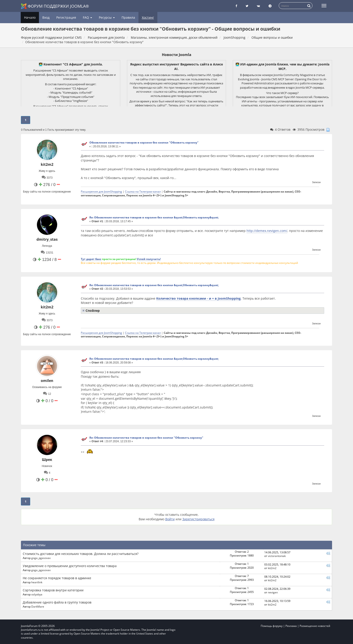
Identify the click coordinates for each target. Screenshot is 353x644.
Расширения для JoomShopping (101, 191)
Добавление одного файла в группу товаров (57, 602)
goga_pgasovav (41, 558)
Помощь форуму (272, 626)
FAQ (87, 17)
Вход (46, 17)
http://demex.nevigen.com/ (267, 231)
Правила (128, 17)
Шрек (47, 460)
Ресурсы (107, 17)
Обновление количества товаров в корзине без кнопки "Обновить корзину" (144, 142)
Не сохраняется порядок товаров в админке (57, 578)
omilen (47, 381)
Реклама (291, 626)
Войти (170, 519)
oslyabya (37, 594)
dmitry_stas (47, 239)
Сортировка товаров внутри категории (53, 590)
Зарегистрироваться (198, 519)
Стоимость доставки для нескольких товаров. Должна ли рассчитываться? (81, 554)
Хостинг (148, 17)
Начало (30, 17)
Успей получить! (149, 259)
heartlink (37, 582)
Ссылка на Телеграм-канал (143, 191)
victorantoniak (277, 556)
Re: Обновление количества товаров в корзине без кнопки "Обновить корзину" (146, 438)
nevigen (273, 592)
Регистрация (66, 17)
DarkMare (38, 606)
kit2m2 (47, 164)
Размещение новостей (315, 626)
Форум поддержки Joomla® (55, 6)
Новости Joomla (177, 55)
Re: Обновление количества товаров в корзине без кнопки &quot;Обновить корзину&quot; (154, 217)
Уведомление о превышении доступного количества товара (70, 566)
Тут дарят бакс (91, 259)
